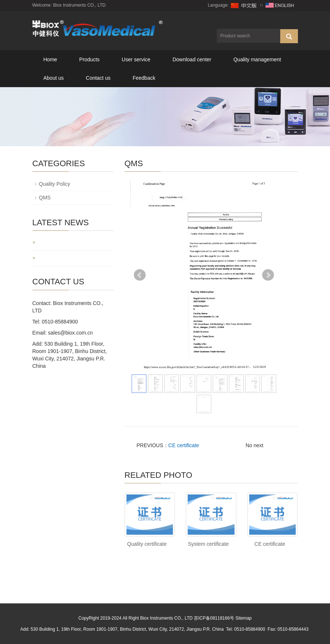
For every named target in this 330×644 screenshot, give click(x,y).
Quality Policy (55, 184)
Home (50, 59)
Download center (192, 59)
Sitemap (243, 618)
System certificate (208, 544)
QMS (45, 198)
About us (54, 78)
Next (268, 275)
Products (89, 59)
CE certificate (184, 445)
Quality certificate (147, 544)
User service (136, 59)
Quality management (257, 59)
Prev (140, 275)
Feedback (144, 78)
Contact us (98, 78)
